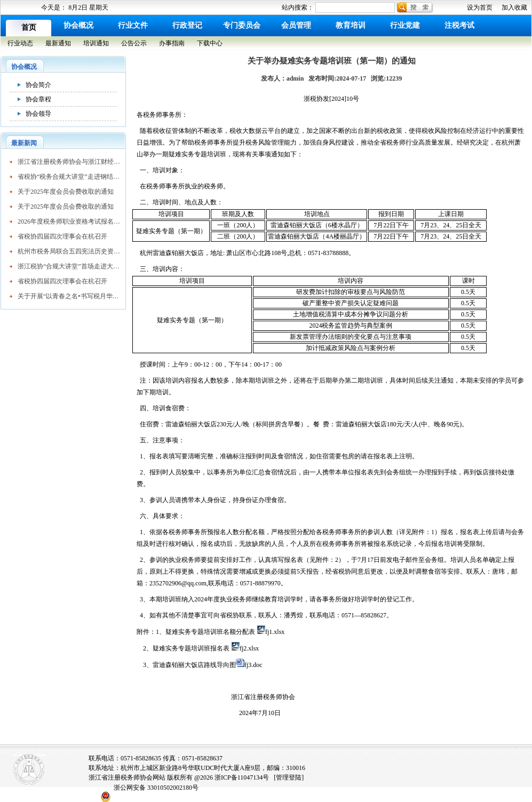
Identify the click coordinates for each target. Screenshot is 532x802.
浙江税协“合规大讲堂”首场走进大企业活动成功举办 (69, 266)
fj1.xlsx (275, 632)
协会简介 (38, 85)
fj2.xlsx (249, 648)
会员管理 (296, 25)
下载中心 (210, 43)
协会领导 (38, 114)
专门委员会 (242, 25)
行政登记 (187, 25)
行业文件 (133, 25)
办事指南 (172, 43)
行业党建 (405, 25)
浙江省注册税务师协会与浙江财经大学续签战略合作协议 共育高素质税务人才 (69, 162)
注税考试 (459, 25)
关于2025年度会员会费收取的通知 (66, 192)
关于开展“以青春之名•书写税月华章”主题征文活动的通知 (69, 296)
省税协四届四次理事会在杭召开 (62, 236)
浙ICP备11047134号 (242, 777)
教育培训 (351, 25)
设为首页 (480, 7)
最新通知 (58, 43)
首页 (29, 27)
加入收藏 (514, 7)
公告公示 (134, 43)
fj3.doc (253, 665)
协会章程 (38, 99)
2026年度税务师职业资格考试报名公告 (69, 221)
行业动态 (20, 43)
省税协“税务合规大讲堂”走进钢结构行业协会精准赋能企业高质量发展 (69, 177)
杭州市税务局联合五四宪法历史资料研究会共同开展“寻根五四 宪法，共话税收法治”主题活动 (69, 251)
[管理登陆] (289, 777)
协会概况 (78, 25)
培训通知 (96, 43)
